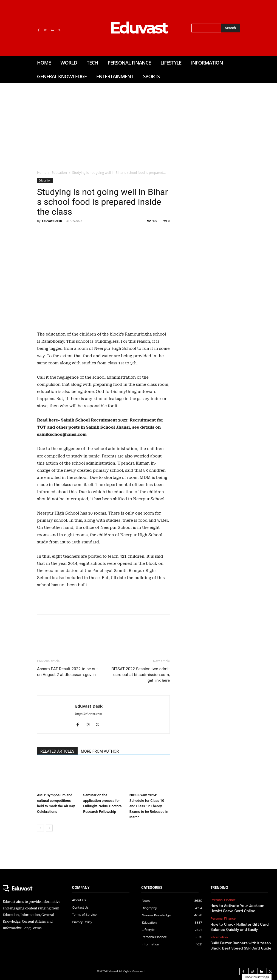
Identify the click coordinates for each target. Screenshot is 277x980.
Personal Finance (223, 900)
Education (59, 173)
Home (42, 173)
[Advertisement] (138, 124)
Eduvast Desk (52, 221)
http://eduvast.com (89, 714)
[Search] (230, 28)
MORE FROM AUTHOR (100, 751)
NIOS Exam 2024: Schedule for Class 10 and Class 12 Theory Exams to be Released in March (149, 806)
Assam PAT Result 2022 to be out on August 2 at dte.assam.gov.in (67, 672)
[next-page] (49, 828)
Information (219, 936)
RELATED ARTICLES (57, 751)
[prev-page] (40, 828)
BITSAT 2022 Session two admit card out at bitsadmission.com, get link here (141, 675)
